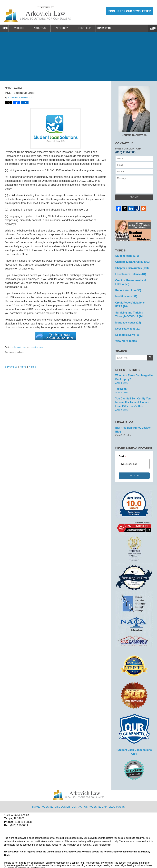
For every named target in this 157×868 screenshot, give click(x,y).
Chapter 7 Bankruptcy (130, 267)
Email (122, 443)
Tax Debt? (121, 381)
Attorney (70, 28)
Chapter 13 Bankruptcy (131, 261)
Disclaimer (64, 787)
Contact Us (116, 28)
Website (27, 28)
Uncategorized (37, 347)
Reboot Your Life (127, 287)
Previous (11, 367)
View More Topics (125, 334)
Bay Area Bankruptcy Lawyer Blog (134, 418)
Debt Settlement (126, 323)
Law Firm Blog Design (137, 857)
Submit (134, 197)
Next (32, 367)
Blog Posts (116, 787)
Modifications (125, 293)
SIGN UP (134, 462)
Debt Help (92, 28)
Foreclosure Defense (129, 273)
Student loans (20, 347)
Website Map (99, 787)
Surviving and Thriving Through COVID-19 (133, 310)
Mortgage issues (127, 317)
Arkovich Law (38, 857)
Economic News (127, 329)
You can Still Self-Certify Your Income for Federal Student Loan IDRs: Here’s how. (134, 394)
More (150, 28)
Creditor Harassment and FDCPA (133, 280)
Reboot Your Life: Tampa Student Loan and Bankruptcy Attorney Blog (37, 14)
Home (8, 28)
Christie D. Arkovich (134, 111)
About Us (48, 28)
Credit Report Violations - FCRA (133, 301)
